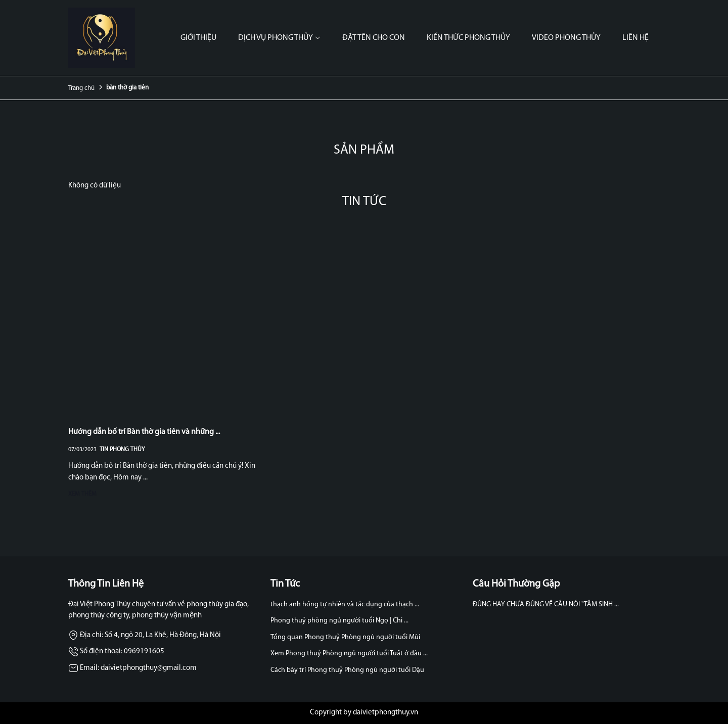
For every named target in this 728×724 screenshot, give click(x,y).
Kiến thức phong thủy (468, 38)
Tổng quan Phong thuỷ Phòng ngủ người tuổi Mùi (345, 637)
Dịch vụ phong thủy (279, 38)
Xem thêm (82, 494)
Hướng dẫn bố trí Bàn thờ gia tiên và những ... (144, 432)
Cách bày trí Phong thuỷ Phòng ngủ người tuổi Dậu (347, 670)
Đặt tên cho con (374, 38)
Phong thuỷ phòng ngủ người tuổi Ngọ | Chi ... (339, 621)
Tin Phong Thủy (122, 450)
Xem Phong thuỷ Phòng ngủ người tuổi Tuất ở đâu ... (349, 654)
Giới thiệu (198, 38)
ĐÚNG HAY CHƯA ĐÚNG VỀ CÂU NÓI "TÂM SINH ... (546, 605)
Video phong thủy (566, 38)
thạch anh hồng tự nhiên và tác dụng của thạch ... (345, 605)
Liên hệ (635, 38)
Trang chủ (81, 88)
